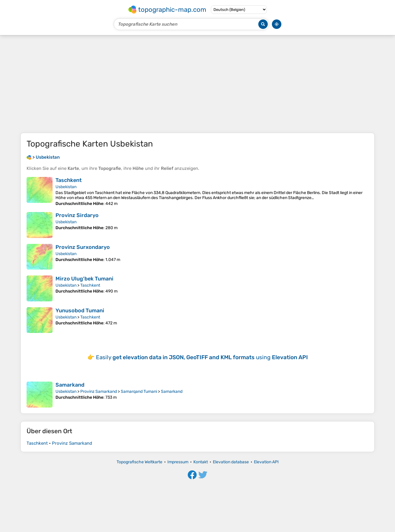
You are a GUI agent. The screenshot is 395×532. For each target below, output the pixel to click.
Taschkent (69, 180)
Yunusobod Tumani (80, 311)
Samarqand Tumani (139, 391)
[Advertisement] (197, 84)
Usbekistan (66, 187)
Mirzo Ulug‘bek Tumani (84, 279)
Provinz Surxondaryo (83, 247)
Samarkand (70, 385)
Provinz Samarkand (99, 391)
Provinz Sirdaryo (77, 215)
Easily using (202, 357)
